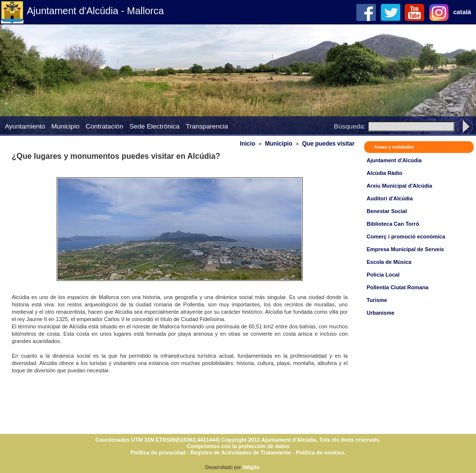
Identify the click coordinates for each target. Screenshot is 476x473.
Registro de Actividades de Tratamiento (241, 452)
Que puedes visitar (328, 144)
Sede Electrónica (155, 126)
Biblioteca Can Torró (393, 224)
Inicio (247, 144)
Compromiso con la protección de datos (238, 446)
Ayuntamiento (25, 126)
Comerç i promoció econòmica (406, 236)
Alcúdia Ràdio (384, 173)
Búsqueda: (350, 126)
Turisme (377, 300)
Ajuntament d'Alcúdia (394, 160)
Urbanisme (381, 313)
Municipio (65, 126)
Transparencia (207, 126)
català (462, 12)
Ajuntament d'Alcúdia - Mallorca (95, 11)
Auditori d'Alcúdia (390, 198)
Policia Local (383, 275)
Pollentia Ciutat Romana (398, 287)
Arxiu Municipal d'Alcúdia (399, 186)
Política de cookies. (321, 452)
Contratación (104, 126)
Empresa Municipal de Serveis (405, 249)
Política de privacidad (158, 452)
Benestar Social (387, 211)
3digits (251, 467)
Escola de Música (389, 262)
